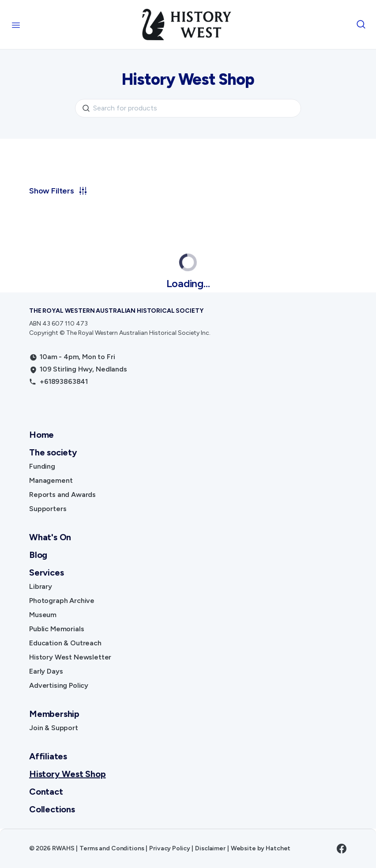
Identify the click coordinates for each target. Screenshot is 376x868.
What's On (50, 537)
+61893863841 (64, 381)
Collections (52, 809)
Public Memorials (56, 629)
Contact (46, 792)
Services (46, 572)
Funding (42, 466)
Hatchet (278, 848)
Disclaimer (210, 848)
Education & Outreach (65, 643)
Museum (43, 615)
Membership (54, 714)
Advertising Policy (59, 685)
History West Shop (68, 774)
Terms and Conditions (112, 848)
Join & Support (54, 728)
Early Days (46, 671)
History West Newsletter (70, 657)
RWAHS (63, 848)
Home (41, 435)
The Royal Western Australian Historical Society (116, 311)
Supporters (48, 509)
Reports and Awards (62, 495)
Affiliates (48, 756)
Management (51, 480)
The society (53, 452)
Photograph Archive (62, 601)
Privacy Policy (169, 848)
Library (41, 586)
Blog (38, 555)
